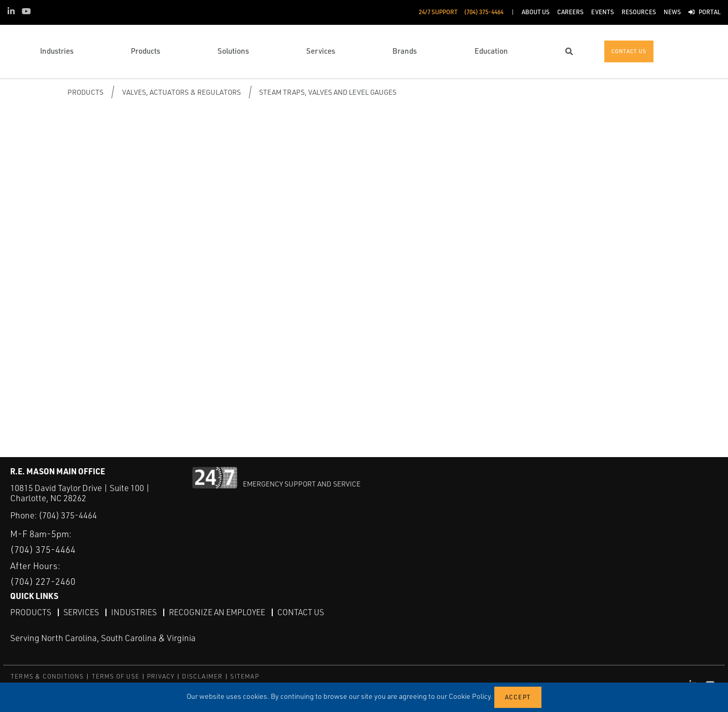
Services (81, 612)
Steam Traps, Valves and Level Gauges (328, 92)
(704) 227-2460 (43, 581)
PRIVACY (161, 676)
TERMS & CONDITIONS (47, 676)
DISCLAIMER (202, 676)
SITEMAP (244, 676)
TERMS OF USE (116, 676)
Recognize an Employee (217, 612)
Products (85, 92)
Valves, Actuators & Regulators (181, 92)
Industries (134, 612)
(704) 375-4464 (68, 515)
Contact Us (301, 612)
